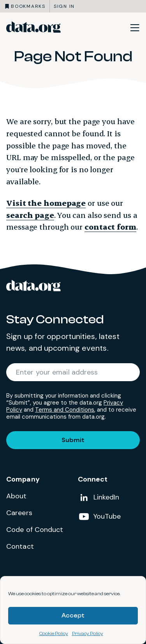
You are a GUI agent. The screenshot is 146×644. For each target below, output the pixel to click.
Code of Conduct (35, 530)
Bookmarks (28, 6)
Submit (73, 440)
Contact (20, 546)
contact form (110, 227)
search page (30, 215)
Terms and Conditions (65, 410)
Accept (73, 616)
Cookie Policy (54, 633)
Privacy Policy (88, 633)
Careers (19, 513)
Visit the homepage (46, 203)
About (17, 496)
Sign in (64, 6)
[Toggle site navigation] (135, 27)
